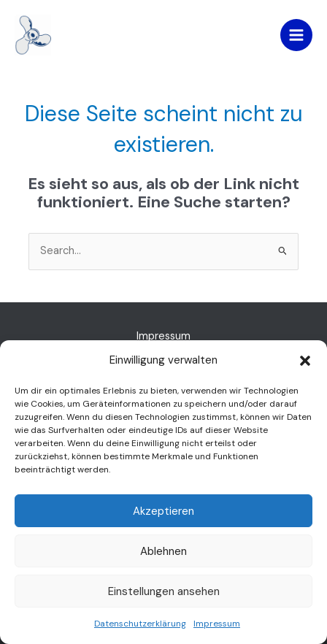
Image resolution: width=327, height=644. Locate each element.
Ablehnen (163, 551)
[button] (305, 361)
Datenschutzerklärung (140, 624)
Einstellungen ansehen (164, 591)
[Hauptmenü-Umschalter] (296, 35)
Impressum (217, 624)
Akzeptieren (163, 511)
